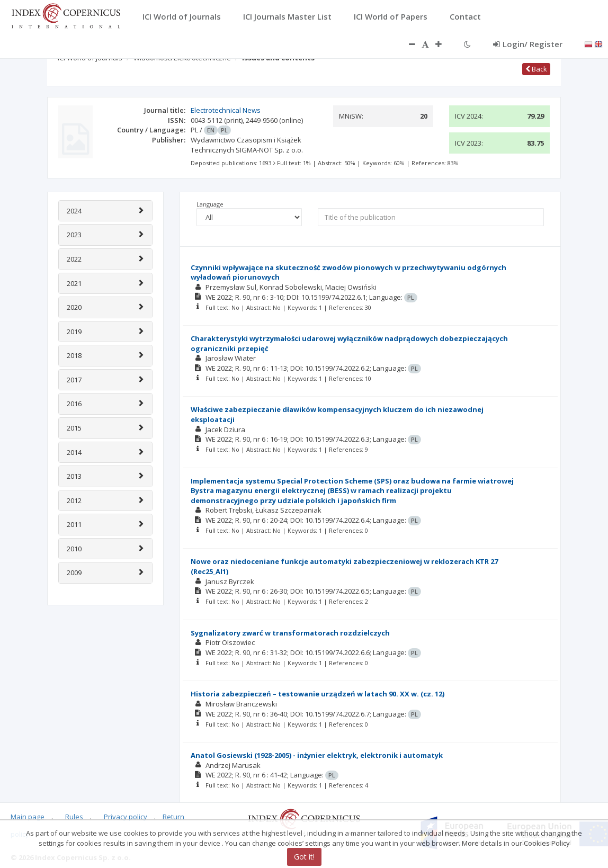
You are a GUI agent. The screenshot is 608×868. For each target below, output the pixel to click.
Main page (28, 817)
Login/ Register (528, 44)
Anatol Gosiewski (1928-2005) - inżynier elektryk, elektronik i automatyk (317, 755)
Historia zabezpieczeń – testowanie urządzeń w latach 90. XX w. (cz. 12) (318, 694)
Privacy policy (126, 817)
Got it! (304, 857)
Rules (74, 817)
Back (536, 69)
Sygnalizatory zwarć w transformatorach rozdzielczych (290, 633)
